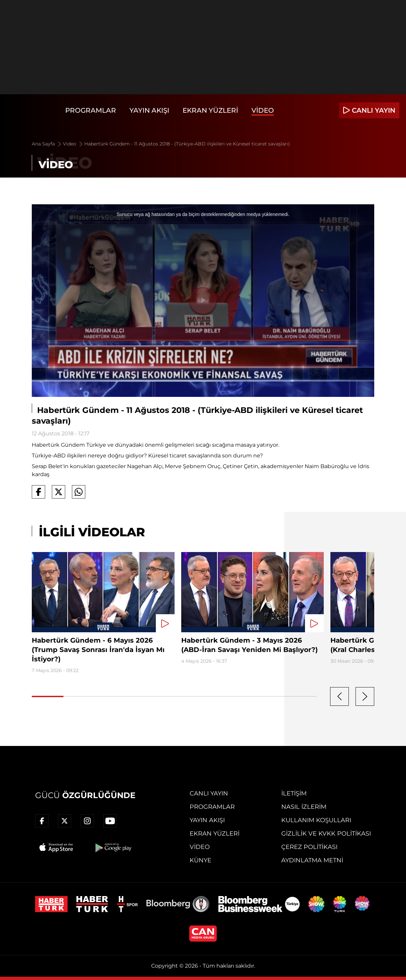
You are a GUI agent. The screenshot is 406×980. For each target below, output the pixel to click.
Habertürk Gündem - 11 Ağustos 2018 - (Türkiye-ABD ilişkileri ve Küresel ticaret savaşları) (187, 144)
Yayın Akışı (149, 110)
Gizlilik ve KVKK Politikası (326, 834)
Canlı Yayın (209, 793)
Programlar (91, 110)
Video (263, 110)
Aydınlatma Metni (312, 860)
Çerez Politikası (309, 847)
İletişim (294, 793)
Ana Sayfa (47, 144)
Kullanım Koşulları (316, 820)
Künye (200, 860)
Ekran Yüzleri (210, 110)
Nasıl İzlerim (304, 807)
